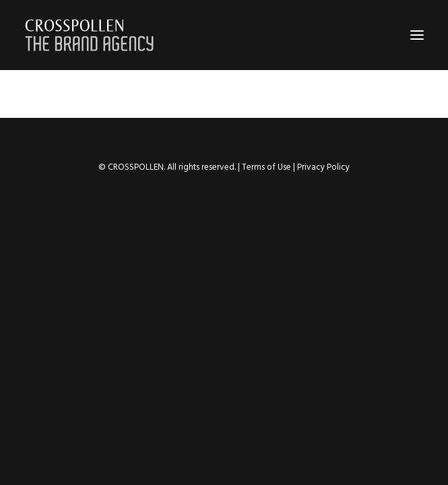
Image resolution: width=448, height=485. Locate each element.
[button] (417, 35)
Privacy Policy (323, 167)
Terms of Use (266, 167)
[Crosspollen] (90, 35)
